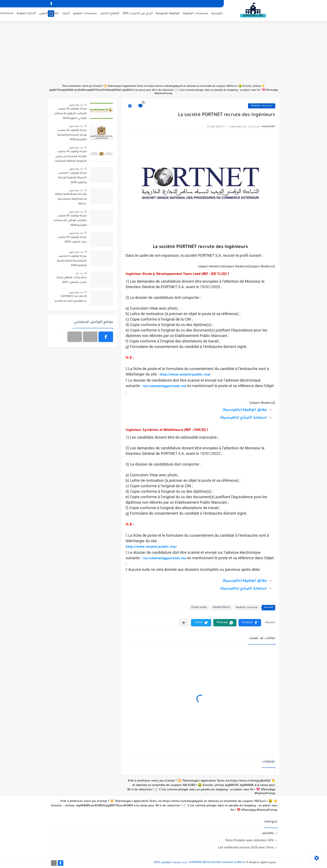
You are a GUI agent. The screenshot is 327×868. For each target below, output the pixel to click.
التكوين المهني (49, 14)
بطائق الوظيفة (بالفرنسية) (245, 410)
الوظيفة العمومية (168, 14)
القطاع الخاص (110, 14)
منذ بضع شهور (76, 105)
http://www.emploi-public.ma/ (185, 375)
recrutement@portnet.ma (164, 559)
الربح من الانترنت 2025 (138, 14)
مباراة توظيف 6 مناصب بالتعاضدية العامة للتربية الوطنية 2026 (72, 261)
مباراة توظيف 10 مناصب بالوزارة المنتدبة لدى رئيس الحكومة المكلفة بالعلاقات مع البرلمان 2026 (71, 157)
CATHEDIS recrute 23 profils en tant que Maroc (71, 299)
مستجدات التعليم (85, 14)
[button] (250, 623)
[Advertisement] (164, 55)
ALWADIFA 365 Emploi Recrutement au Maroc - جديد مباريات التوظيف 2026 (200, 863)
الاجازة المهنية (26, 14)
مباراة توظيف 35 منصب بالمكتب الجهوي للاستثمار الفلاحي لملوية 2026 (71, 114)
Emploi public (199, 608)
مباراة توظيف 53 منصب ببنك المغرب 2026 (72, 240)
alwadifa (268, 833)
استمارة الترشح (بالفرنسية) (244, 418)
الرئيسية (217, 14)
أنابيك (66, 14)
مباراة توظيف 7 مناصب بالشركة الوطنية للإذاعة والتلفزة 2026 (73, 178)
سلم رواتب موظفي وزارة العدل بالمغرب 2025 (72, 280)
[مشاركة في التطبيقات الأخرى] (184, 623)
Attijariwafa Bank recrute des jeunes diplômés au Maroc (71, 199)
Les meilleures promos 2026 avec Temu (246, 847)
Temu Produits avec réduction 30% (250, 840)
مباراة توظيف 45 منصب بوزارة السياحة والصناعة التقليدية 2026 (72, 135)
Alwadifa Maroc (221, 608)
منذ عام (79, 273)
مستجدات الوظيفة (196, 14)
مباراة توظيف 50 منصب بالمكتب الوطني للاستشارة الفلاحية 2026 (70, 221)
